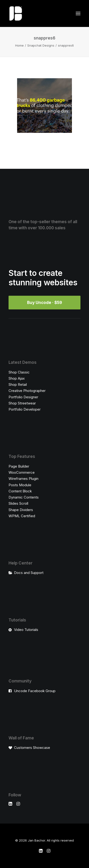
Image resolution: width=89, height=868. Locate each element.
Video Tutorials (26, 630)
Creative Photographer (27, 391)
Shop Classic (19, 372)
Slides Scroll (18, 503)
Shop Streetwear (22, 403)
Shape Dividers (21, 510)
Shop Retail (18, 384)
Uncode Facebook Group (35, 691)
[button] (78, 13)
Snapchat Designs (41, 45)
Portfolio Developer (25, 409)
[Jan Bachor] (16, 13)
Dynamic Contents (24, 497)
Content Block (20, 491)
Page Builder (19, 466)
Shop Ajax (17, 378)
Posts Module (20, 485)
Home (19, 45)
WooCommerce (22, 472)
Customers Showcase (32, 748)
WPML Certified (22, 516)
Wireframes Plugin (23, 479)
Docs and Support (29, 573)
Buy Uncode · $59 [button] (44, 303)
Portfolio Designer (23, 397)
